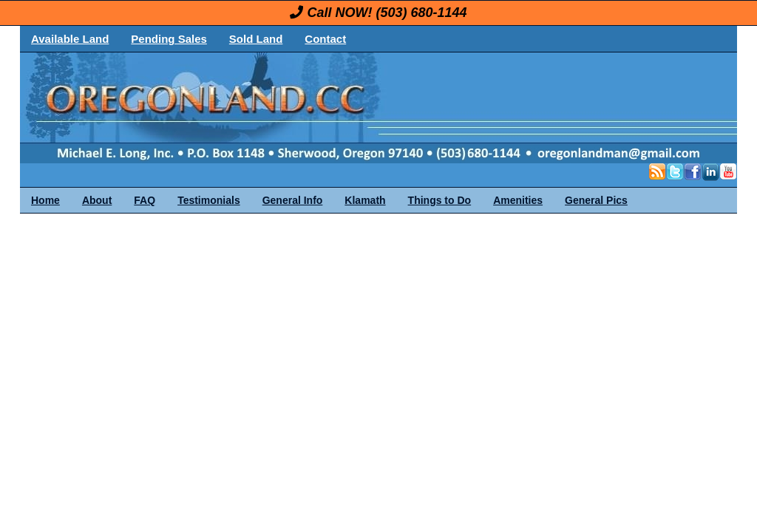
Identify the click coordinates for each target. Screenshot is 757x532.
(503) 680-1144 (421, 13)
